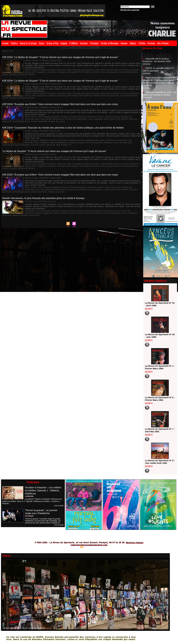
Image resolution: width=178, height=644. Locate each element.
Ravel (47, 197)
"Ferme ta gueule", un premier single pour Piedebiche (42, 512)
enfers (89, 111)
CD (36, 195)
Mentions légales (135, 542)
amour (32, 111)
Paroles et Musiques (110, 43)
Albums (133, 43)
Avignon (64, 43)
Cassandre (56, 131)
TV (36, 135)
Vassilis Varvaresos (120, 197)
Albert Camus (30, 67)
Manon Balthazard (32, 133)
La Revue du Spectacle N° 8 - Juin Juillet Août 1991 (159, 462)
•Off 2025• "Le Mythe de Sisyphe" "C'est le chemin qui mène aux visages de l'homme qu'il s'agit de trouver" (63, 57)
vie (33, 115)
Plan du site (75, 547)
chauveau (55, 67)
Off (80, 113)
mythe (75, 113)
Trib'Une (142, 43)
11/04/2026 (29, 496)
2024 (27, 131)
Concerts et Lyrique (28, 43)
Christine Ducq (67, 195)
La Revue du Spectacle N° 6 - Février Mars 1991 (159, 399)
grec (86, 67)
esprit (95, 111)
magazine (135, 67)
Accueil (5, 43)
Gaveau (85, 195)
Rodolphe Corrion (117, 133)
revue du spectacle (77, 69)
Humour (124, 43)
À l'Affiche (74, 43)
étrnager (68, 67)
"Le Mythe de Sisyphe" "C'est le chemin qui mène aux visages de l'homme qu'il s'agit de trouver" (57, 142)
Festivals (84, 43)
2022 (27, 111)
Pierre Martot (57, 69)
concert (77, 195)
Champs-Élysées (69, 111)
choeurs (50, 195)
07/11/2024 (29, 516)
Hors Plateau (163, 43)
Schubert (92, 197)
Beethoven (29, 195)
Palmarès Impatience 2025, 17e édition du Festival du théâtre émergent (160, 97)
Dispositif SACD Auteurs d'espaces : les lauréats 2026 (157, 62)
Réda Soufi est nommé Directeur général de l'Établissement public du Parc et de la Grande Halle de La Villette (159, 83)
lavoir (124, 67)
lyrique (126, 195)
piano (41, 197)
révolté (66, 69)
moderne (28, 69)
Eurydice (101, 111)
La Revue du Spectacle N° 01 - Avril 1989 (159, 304)
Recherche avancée (130, 10)
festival (109, 111)
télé (26, 135)
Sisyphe (111, 69)
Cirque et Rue (52, 43)
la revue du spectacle (112, 67)
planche (66, 133)
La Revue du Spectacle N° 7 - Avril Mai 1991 (159, 430)
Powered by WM (101, 547)
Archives (151, 43)
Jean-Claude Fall (95, 67)
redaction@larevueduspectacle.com (89, 545)
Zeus (37, 115)
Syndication (89, 547)
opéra (27, 197)
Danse (42, 43)
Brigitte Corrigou (44, 67)
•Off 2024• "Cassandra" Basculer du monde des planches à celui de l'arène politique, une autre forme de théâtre (66, 121)
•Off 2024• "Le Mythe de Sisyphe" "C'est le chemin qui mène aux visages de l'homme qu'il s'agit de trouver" (63, 78)
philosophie (46, 69)
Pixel (60, 133)
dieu (62, 67)
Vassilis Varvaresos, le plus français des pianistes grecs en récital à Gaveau (45, 185)
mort (70, 113)
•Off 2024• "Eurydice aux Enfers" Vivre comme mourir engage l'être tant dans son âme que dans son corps (63, 99)
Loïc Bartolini (117, 131)
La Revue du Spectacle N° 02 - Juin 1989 (159, 336)
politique (74, 133)
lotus (126, 131)
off (55, 133)
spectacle (119, 69)
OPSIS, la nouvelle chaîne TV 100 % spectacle (159, 71)
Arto (37, 111)
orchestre (34, 197)
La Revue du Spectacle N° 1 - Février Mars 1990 (159, 367)
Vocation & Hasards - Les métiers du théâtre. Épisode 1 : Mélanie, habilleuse (44, 490)
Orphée (85, 113)
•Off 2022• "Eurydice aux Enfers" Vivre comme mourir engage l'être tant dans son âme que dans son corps (63, 163)
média (43, 133)
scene (104, 69)
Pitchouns (94, 43)
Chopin (57, 195)
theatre (127, 69)
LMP (129, 67)
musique (36, 69)
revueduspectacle (93, 69)
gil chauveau (78, 67)
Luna (56, 113)
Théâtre (14, 43)
